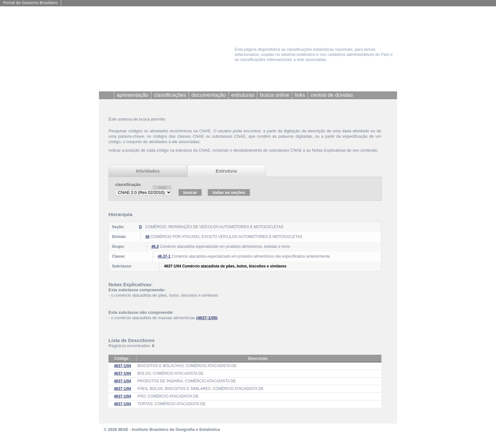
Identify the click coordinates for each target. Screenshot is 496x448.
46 (147, 237)
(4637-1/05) (207, 318)
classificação (128, 184)
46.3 (155, 247)
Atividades (148, 171)
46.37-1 (164, 256)
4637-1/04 (122, 366)
